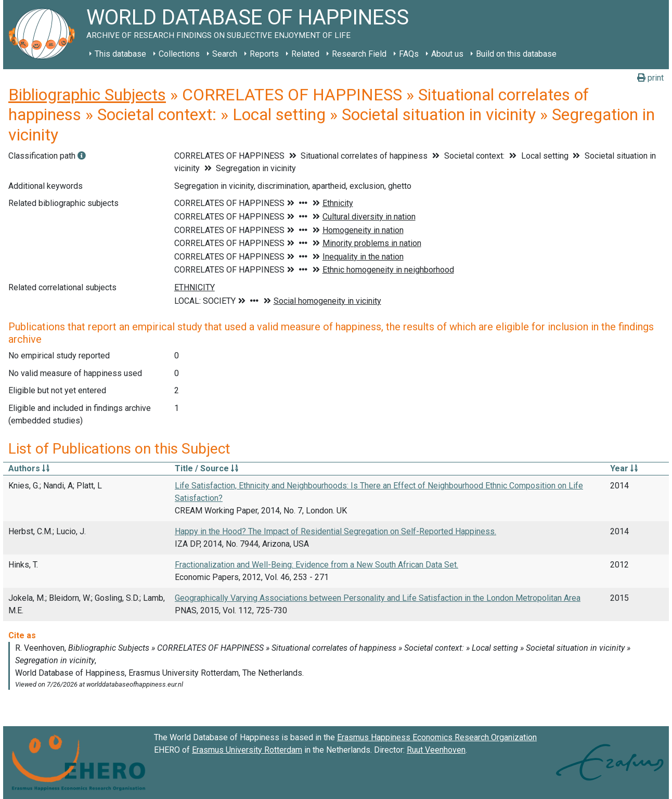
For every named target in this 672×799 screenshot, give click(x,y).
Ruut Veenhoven (436, 750)
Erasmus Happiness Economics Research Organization (437, 737)
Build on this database (516, 54)
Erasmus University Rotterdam (247, 750)
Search (225, 54)
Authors (29, 468)
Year (624, 468)
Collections (179, 54)
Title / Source (206, 468)
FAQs (409, 54)
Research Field (359, 54)
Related (305, 54)
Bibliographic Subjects (87, 95)
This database (120, 54)
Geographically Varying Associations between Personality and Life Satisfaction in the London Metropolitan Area (378, 598)
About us (447, 54)
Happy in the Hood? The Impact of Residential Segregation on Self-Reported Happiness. (335, 531)
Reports (264, 54)
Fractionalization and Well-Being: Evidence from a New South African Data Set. (316, 565)
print (650, 78)
